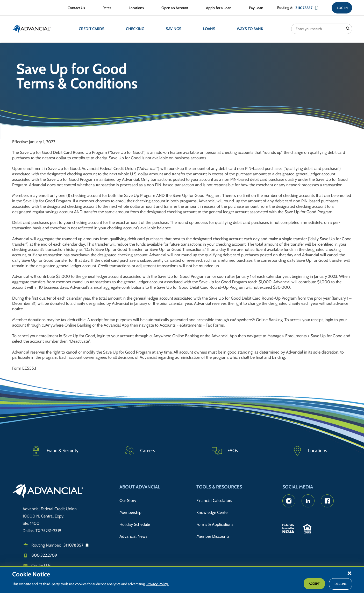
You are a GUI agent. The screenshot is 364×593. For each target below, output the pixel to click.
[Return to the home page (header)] (32, 30)
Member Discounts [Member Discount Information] (213, 532)
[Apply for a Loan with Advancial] (217, 8)
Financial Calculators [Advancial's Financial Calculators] (214, 500)
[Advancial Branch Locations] (134, 8)
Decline (341, 584)
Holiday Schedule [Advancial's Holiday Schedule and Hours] (135, 521)
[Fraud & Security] (55, 451)
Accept (314, 584)
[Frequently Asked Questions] (225, 451)
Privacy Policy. (158, 584)
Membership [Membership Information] (130, 510)
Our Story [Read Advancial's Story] (128, 500)
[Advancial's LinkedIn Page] (308, 501)
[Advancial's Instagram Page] (289, 501)
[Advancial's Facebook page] (327, 501)
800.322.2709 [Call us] (44, 555)
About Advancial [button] (140, 487)
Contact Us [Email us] (41, 565)
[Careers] (140, 451)
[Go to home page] (48, 492)
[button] (349, 573)
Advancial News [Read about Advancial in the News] (133, 532)
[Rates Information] (105, 8)
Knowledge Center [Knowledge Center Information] (213, 510)
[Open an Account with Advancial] (173, 8)
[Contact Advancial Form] (74, 8)
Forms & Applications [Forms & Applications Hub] (215, 521)
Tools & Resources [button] (219, 487)
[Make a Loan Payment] (254, 8)
